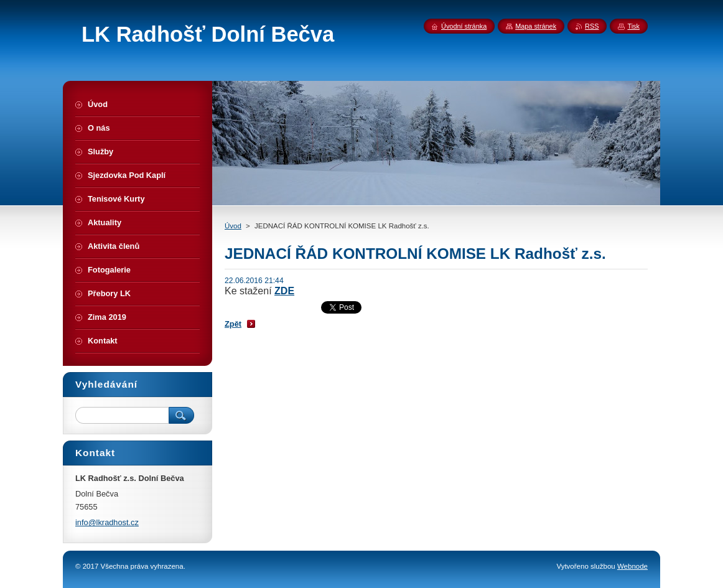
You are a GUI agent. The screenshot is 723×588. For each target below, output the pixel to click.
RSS (592, 26)
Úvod (233, 226)
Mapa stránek (536, 26)
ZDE (284, 291)
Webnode (632, 566)
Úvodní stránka (464, 26)
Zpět (233, 324)
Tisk (633, 26)
